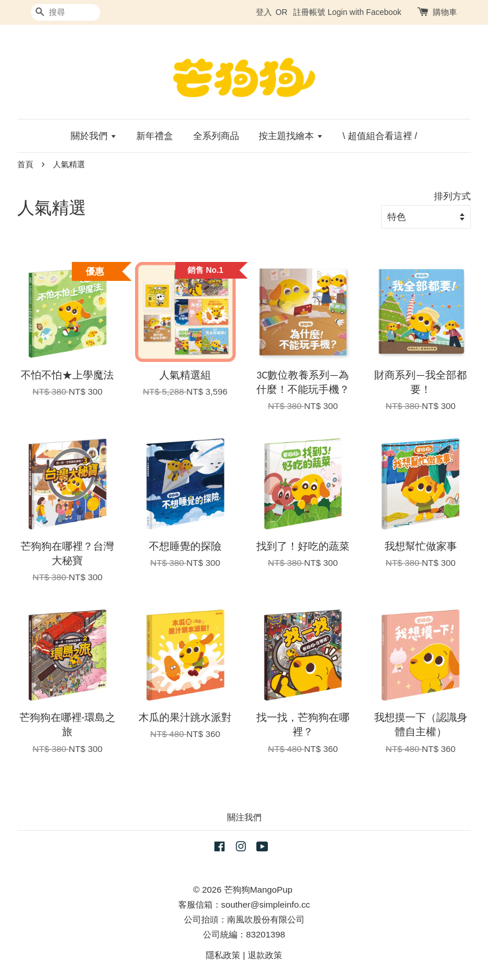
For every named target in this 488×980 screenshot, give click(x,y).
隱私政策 (223, 955)
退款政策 (265, 955)
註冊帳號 (309, 12)
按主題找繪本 (291, 136)
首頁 (25, 165)
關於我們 (93, 136)
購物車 (445, 12)
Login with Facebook (364, 12)
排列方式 (452, 196)
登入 (264, 12)
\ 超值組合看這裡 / (380, 136)
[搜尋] (66, 12)
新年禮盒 (155, 136)
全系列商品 (216, 136)
